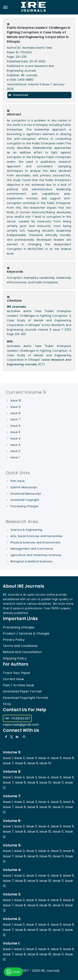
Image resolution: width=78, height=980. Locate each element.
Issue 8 (15, 413)
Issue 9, (33, 763)
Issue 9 (15, 407)
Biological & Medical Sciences (31, 561)
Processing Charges (25, 506)
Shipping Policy (15, 658)
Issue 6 (15, 426)
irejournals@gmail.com (21, 725)
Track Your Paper (17, 673)
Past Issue (18, 481)
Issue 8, (21, 763)
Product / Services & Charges (26, 633)
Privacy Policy (14, 640)
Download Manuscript (26, 494)
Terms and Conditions (20, 646)
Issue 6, (69, 758)
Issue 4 (16, 438)
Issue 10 (16, 400)
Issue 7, (9, 763)
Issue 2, (20, 758)
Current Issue (13, 679)
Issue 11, (59, 782)
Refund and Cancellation (22, 652)
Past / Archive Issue (18, 685)
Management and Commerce (32, 549)
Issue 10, (46, 782)
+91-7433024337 (17, 718)
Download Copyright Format (26, 698)
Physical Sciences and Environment (36, 542)
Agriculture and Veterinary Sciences (36, 555)
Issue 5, (56, 758)
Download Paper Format (22, 691)
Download (18, 95)
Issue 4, (44, 758)
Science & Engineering (26, 530)
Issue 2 (15, 451)
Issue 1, (8, 758)
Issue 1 (15, 457)
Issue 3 (15, 445)
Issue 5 (15, 432)
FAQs (7, 704)
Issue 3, (32, 758)
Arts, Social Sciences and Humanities (37, 536)
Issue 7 (15, 419)
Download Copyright (25, 500)
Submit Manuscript (24, 487)
